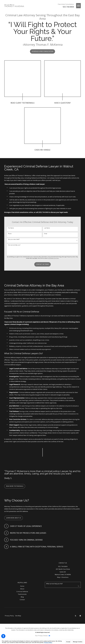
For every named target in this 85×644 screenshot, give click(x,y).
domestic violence (30, 334)
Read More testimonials (15, 486)
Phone (10, 234)
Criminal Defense (22, 592)
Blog (22, 597)
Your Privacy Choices (43, 636)
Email (46, 234)
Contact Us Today (42, 264)
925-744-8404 (68, 7)
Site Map (18, 616)
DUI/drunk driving (15, 328)
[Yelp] (75, 616)
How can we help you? (14, 245)
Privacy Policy (9, 616)
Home (22, 586)
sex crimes (46, 340)
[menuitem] (22, 586)
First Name (11, 228)
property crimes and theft (24, 346)
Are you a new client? (14, 239)
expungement (46, 349)
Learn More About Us (14, 518)
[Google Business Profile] (80, 616)
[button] (3, 636)
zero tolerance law (41, 343)
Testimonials (22, 594)
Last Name (47, 228)
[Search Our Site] (79, 586)
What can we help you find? (54, 584)
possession (31, 337)
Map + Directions (63, 577)
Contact (22, 600)
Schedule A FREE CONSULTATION (42, 51)
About (22, 589)
